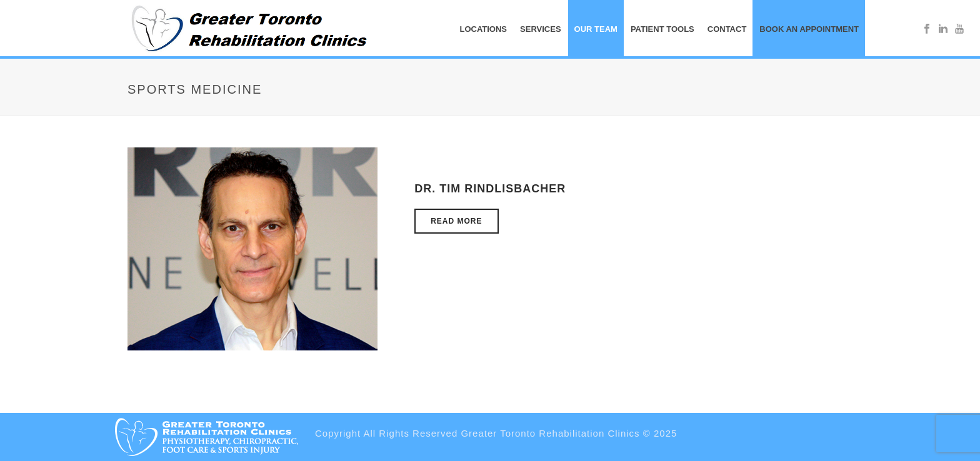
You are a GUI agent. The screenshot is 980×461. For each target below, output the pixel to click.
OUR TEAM (596, 29)
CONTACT (727, 29)
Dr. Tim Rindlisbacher (490, 189)
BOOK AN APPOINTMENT (809, 29)
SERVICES (541, 29)
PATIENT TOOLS (662, 29)
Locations (483, 29)
